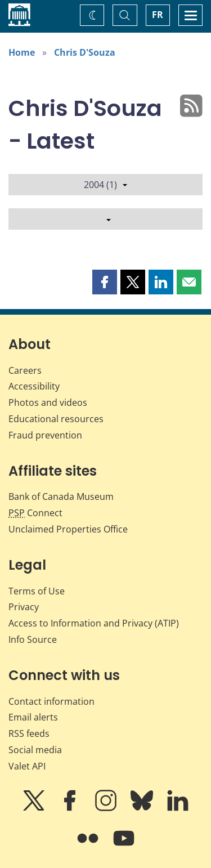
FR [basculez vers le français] (158, 15)
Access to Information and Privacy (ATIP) (94, 623)
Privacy (24, 607)
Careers (25, 370)
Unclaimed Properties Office (68, 529)
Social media (35, 750)
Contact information (51, 701)
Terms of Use (37, 591)
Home (22, 52)
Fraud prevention (45, 435)
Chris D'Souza (85, 52)
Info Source (33, 639)
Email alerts (33, 717)
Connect (35, 513)
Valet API (27, 766)
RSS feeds (29, 733)
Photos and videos (48, 402)
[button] (105, 282)
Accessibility (34, 386)
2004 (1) (105, 185)
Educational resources (56, 419)
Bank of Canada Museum (61, 496)
